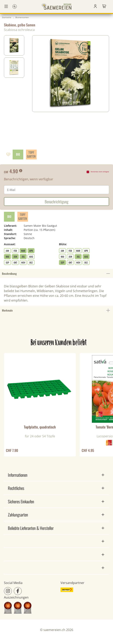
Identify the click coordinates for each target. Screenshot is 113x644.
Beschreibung (56, 274)
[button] (95, 6)
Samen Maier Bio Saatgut (40, 226)
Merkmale (56, 310)
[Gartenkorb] (104, 6)
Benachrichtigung (57, 202)
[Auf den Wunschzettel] (8, 155)
